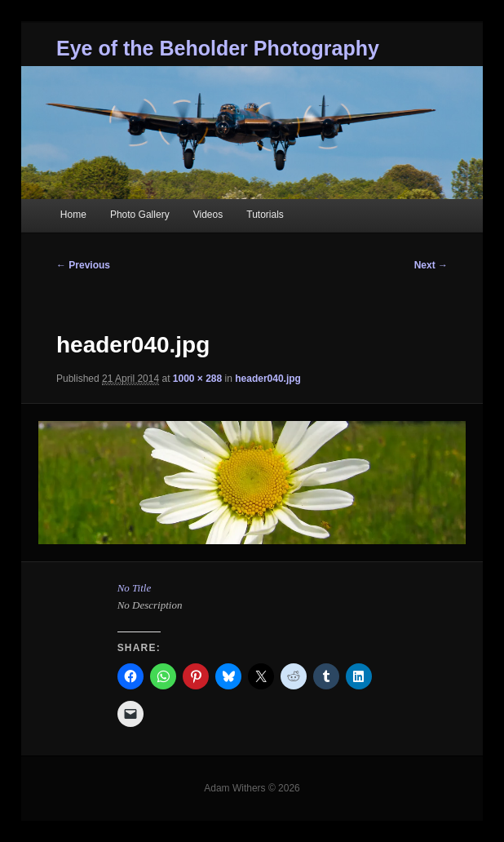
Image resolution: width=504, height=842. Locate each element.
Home (73, 215)
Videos (208, 215)
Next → (431, 265)
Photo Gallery (140, 215)
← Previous (83, 265)
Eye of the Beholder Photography (218, 48)
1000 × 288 (197, 379)
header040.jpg (268, 379)
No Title (135, 588)
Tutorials (265, 215)
